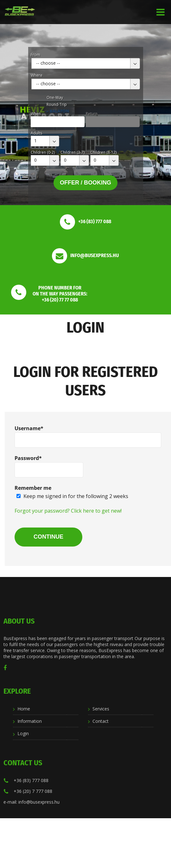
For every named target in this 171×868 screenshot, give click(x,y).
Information (30, 721)
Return (92, 114)
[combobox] (86, 63)
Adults (36, 133)
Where (37, 75)
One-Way (55, 97)
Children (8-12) (103, 152)
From (35, 55)
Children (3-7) (73, 152)
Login (23, 733)
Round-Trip (57, 104)
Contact (101, 721)
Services (101, 709)
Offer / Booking (85, 183)
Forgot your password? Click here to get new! (68, 511)
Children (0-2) (43, 152)
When (36, 114)
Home (24, 709)
